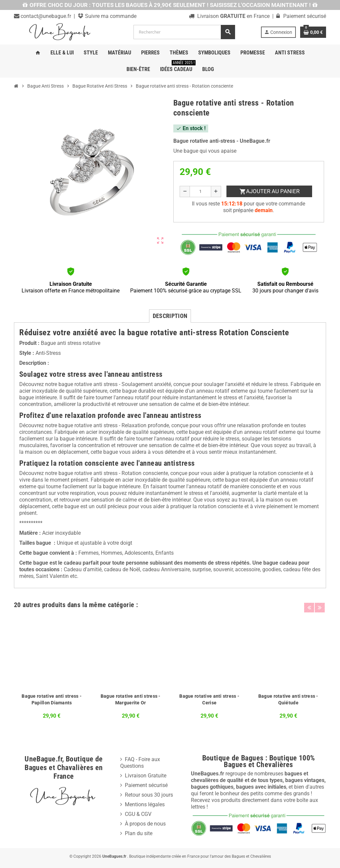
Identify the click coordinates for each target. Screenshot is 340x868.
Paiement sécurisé (146, 785)
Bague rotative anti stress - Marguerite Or (131, 699)
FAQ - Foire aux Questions (140, 763)
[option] (52, 669)
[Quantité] (200, 192)
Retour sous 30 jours (149, 795)
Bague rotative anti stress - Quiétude (288, 699)
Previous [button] (309, 603)
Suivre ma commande (110, 16)
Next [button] (319, 603)
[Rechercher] (184, 32)
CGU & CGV (138, 814)
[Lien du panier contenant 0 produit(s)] (313, 32)
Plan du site (139, 833)
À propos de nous (145, 824)
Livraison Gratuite (146, 776)
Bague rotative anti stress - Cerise (209, 699)
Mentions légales (145, 804)
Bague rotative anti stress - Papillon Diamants (52, 699)
